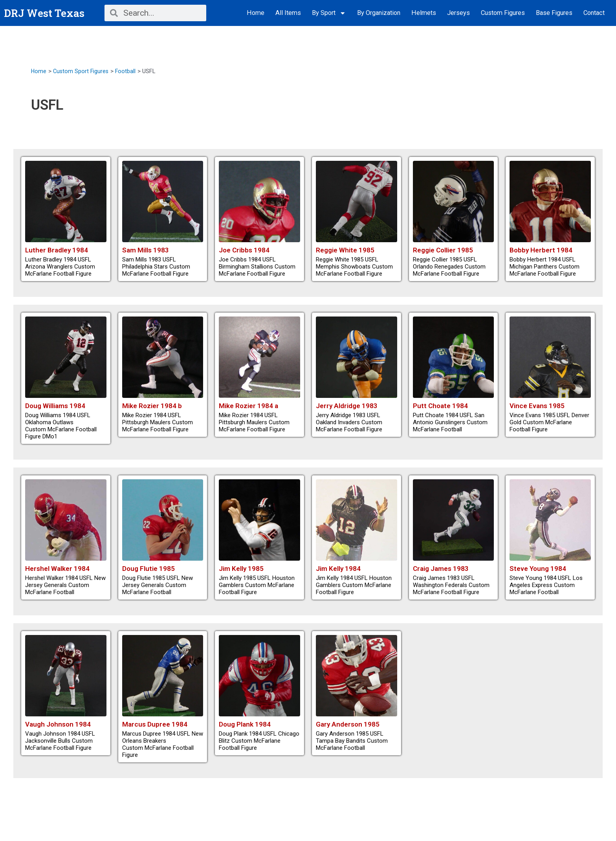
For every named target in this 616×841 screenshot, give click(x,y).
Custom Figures (503, 13)
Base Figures (554, 13)
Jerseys (458, 13)
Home (256, 13)
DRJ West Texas (46, 13)
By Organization (379, 13)
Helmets (424, 13)
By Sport (329, 13)
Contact (594, 13)
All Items (288, 13)
